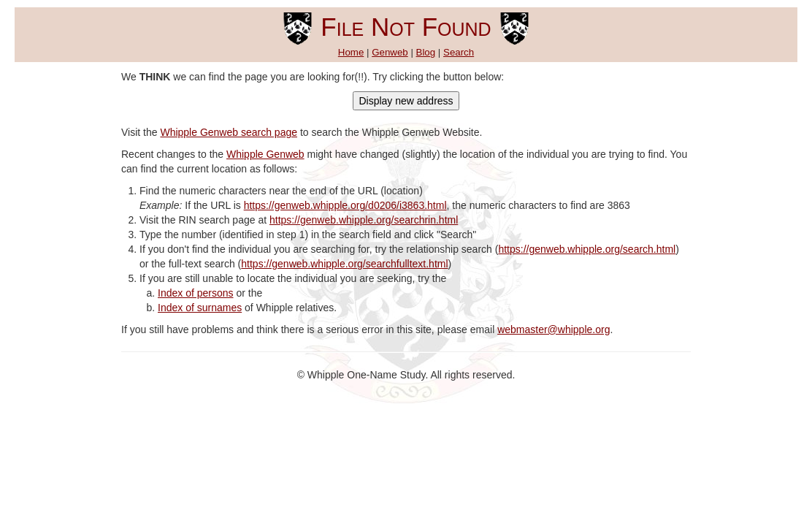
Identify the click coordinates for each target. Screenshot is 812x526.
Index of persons (196, 293)
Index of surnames (200, 308)
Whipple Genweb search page (229, 132)
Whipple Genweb (265, 154)
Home (351, 52)
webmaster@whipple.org (554, 329)
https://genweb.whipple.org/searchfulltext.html (344, 264)
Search (459, 52)
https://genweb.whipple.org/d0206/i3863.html (345, 205)
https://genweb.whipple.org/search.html (587, 249)
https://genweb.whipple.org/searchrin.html (364, 220)
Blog (426, 52)
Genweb (390, 52)
